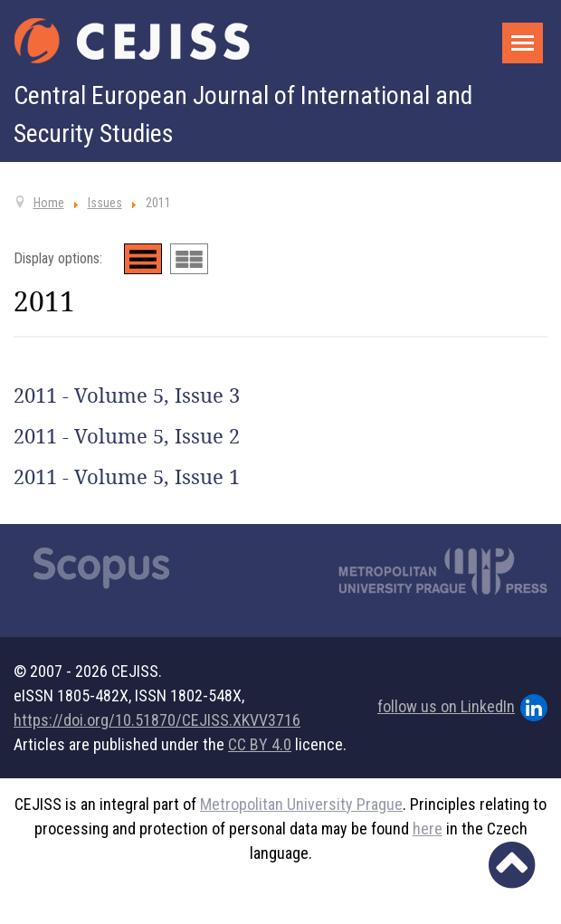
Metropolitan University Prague (301, 804)
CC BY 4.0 (260, 744)
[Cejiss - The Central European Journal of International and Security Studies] (132, 41)
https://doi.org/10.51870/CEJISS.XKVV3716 (157, 720)
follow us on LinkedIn (462, 708)
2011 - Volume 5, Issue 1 (127, 477)
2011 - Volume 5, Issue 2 (127, 436)
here (428, 829)
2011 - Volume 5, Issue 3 (127, 395)
